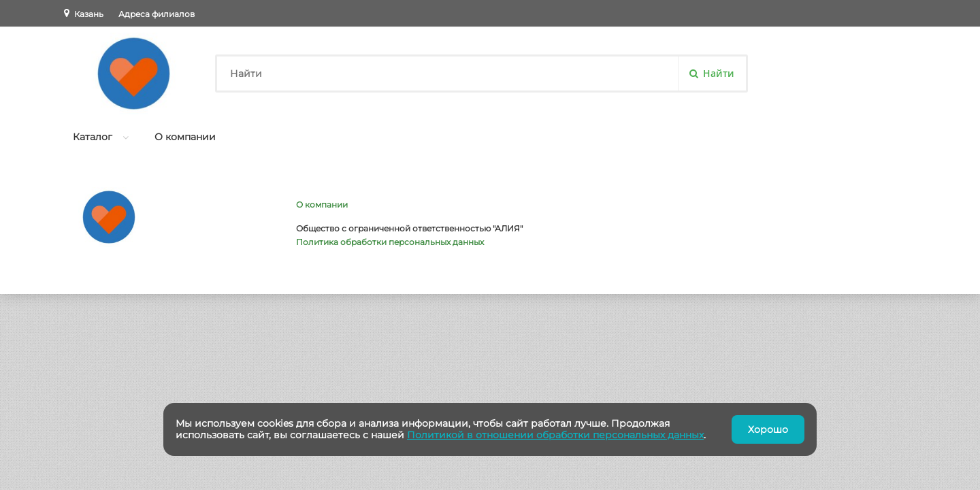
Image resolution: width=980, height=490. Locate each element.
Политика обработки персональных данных (390, 242)
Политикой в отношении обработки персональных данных (555, 435)
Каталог (93, 137)
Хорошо (768, 429)
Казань (89, 14)
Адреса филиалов (157, 14)
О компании (185, 137)
